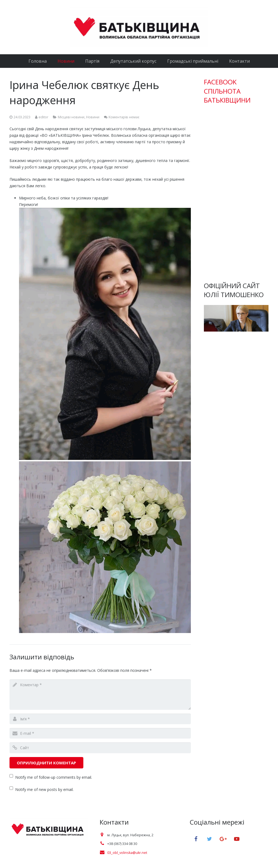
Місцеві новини (71, 117)
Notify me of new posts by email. (44, 789)
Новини (93, 117)
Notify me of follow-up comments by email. (54, 777)
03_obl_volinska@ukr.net (127, 853)
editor (43, 117)
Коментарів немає (124, 117)
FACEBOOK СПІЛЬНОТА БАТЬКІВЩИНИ (227, 91)
